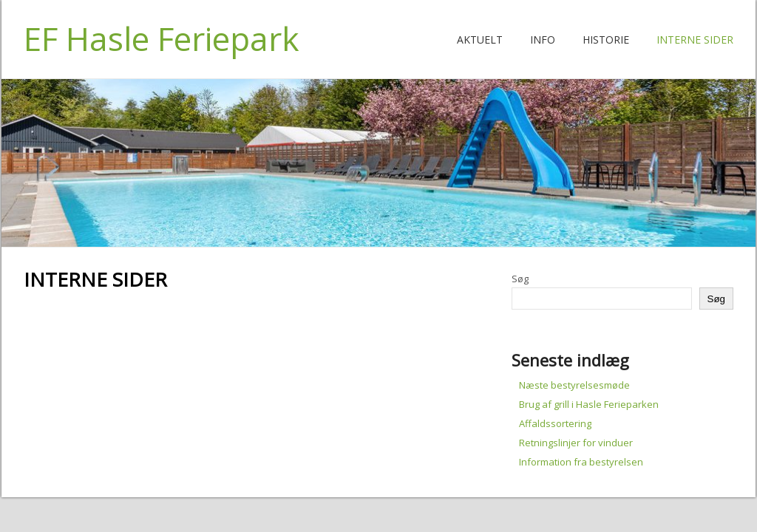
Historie (606, 40)
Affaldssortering (555, 423)
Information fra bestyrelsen (581, 462)
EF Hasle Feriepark (162, 38)
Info (543, 40)
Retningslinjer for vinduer (576, 443)
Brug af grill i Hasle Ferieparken (589, 404)
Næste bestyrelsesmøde (574, 385)
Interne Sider (695, 40)
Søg (520, 279)
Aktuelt (480, 40)
